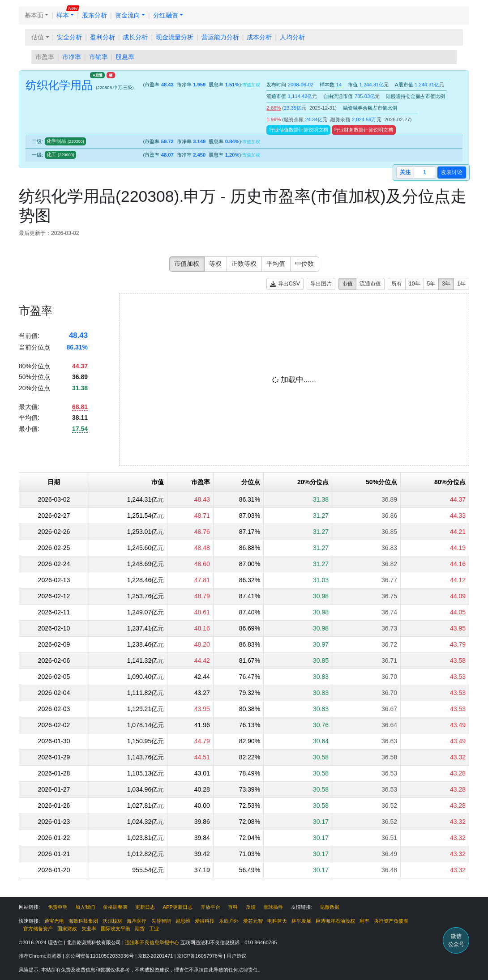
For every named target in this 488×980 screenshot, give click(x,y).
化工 (60, 154)
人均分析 (292, 37)
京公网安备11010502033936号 (100, 956)
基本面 (34, 15)
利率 (364, 921)
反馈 (251, 907)
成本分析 (259, 37)
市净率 (72, 57)
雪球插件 (273, 907)
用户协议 (236, 956)
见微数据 (330, 907)
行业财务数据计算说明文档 (364, 130)
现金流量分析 (175, 37)
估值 (38, 37)
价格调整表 (115, 907)
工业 (154, 929)
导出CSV (285, 284)
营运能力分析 (220, 37)
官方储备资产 (38, 929)
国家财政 (67, 929)
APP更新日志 (178, 907)
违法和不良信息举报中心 (152, 942)
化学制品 (65, 141)
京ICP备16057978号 (200, 956)
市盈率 (45, 57)
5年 (431, 284)
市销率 (98, 57)
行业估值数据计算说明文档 (299, 130)
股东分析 (94, 15)
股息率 (125, 57)
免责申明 (58, 907)
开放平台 (210, 907)
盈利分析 (103, 37)
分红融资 (166, 15)
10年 (415, 284)
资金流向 (128, 15)
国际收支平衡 (116, 929)
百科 (233, 907)
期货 (140, 929)
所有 (397, 284)
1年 (461, 284)
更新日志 (145, 907)
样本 (63, 15)
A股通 (98, 75)
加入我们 (85, 907)
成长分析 (135, 37)
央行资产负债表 (391, 921)
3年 (446, 284)
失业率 (89, 929)
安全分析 (69, 37)
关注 (405, 172)
